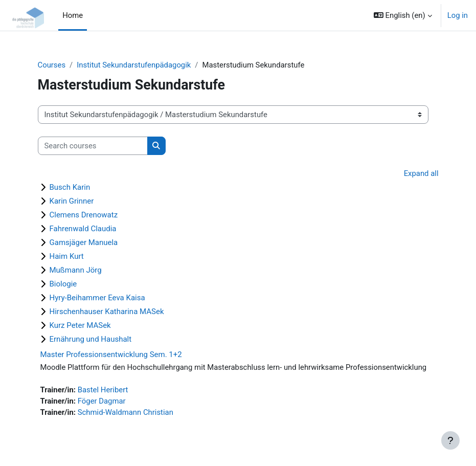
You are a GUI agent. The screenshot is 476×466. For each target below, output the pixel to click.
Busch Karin (70, 187)
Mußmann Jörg (76, 270)
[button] (403, 15)
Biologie (63, 284)
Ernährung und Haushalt (91, 339)
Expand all (421, 173)
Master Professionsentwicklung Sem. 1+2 (111, 354)
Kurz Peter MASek (80, 325)
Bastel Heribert (103, 390)
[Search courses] (93, 146)
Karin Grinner (72, 201)
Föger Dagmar (102, 401)
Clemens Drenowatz (84, 215)
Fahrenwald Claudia (83, 229)
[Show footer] (450, 440)
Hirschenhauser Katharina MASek (107, 312)
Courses (52, 65)
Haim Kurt (67, 256)
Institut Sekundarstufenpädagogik (134, 65)
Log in (458, 15)
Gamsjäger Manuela (84, 242)
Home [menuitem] (73, 15)
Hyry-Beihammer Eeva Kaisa (97, 298)
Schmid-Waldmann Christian (126, 412)
